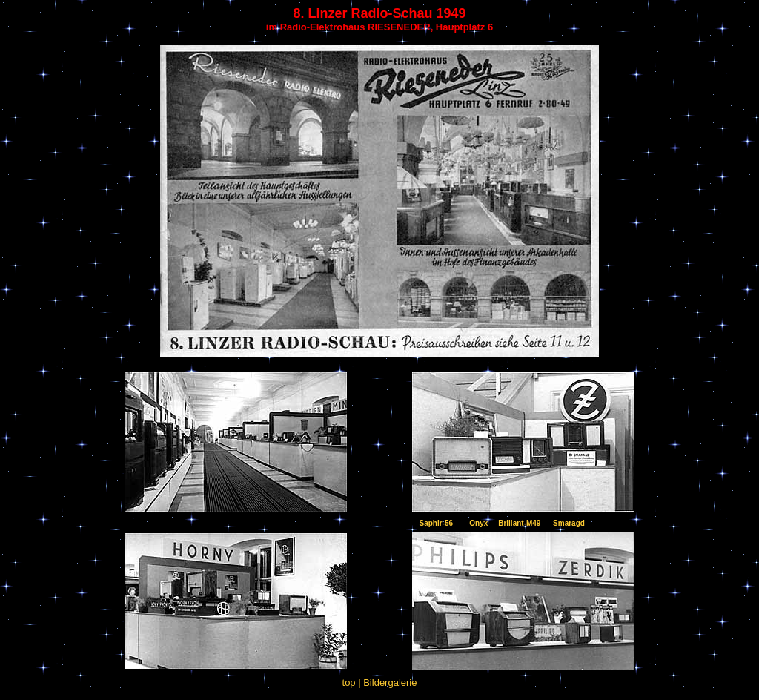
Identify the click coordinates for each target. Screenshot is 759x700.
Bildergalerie (390, 683)
